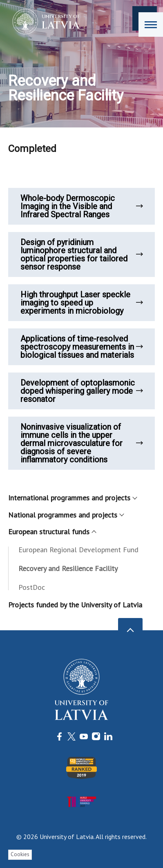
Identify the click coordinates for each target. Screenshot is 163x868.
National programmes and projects (66, 515)
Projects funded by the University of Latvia (75, 605)
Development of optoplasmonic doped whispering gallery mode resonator (81, 391)
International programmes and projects (72, 498)
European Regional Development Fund (78, 550)
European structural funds (52, 532)
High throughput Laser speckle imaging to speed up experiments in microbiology (81, 303)
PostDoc (32, 587)
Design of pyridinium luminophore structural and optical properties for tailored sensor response (81, 254)
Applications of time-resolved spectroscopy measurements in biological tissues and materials (81, 347)
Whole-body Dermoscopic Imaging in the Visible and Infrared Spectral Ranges (81, 206)
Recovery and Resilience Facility (68, 568)
